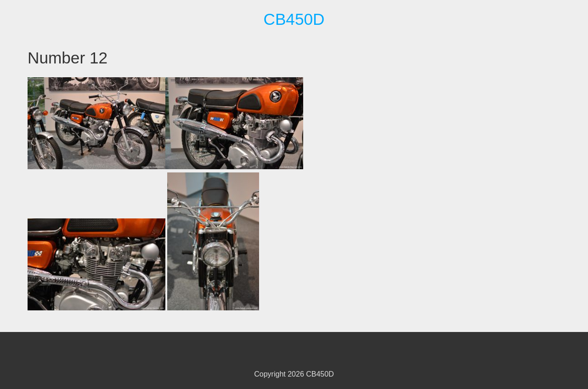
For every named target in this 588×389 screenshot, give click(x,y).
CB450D (294, 19)
